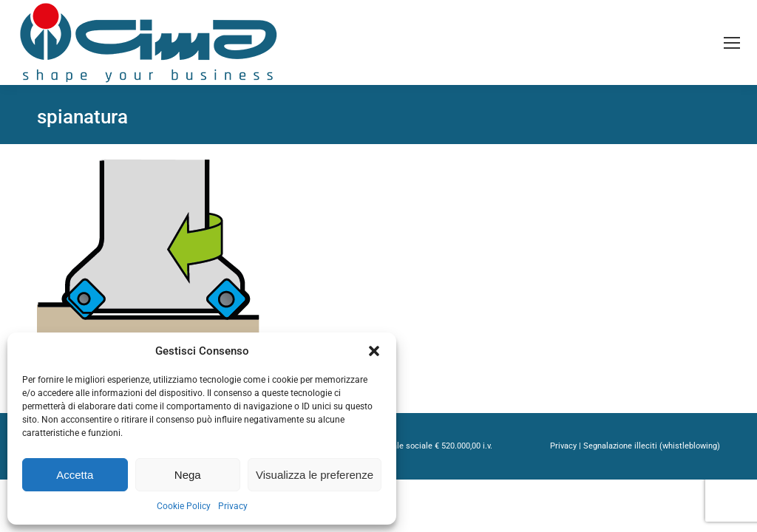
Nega (188, 475)
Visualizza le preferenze (315, 475)
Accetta (75, 475)
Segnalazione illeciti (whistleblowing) (652, 446)
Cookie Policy (184, 506)
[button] (374, 351)
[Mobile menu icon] (732, 43)
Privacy (233, 506)
